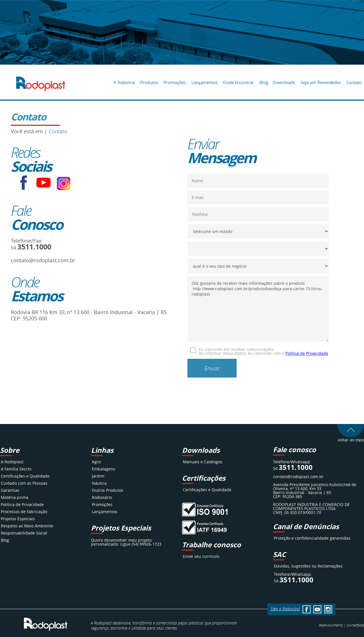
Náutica (99, 483)
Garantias (10, 490)
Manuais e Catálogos (203, 462)
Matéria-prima (15, 497)
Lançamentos (204, 82)
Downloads (284, 82)
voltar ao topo (351, 438)
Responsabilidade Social (24, 533)
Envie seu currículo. (202, 556)
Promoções (175, 82)
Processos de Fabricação (24, 512)
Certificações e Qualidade (25, 476)
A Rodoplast (12, 462)
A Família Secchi (16, 469)
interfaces (355, 625)
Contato (354, 82)
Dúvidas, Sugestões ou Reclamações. (309, 566)
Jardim (98, 476)
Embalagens (104, 469)
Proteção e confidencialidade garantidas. (313, 538)
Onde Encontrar (238, 82)
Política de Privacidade (307, 353)
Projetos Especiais (18, 519)
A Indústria (124, 82)
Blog (264, 82)
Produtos (149, 82)
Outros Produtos (107, 490)
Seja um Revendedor (321, 82)
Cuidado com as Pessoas (24, 483)
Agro (96, 462)
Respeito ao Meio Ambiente (27, 526)
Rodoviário (102, 497)
